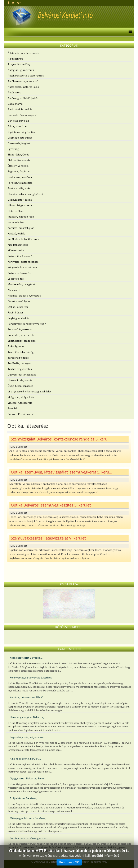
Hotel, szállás (15, 211)
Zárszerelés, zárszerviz (21, 414)
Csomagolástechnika (20, 138)
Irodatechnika (16, 222)
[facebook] (8, 3)
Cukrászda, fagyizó (19, 143)
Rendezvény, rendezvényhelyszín (27, 324)
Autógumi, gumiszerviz (21, 70)
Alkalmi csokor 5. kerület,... (25, 759)
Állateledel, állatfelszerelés (23, 53)
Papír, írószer (15, 312)
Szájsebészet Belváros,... (24, 798)
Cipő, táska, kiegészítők (21, 132)
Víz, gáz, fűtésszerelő (20, 403)
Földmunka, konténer (20, 177)
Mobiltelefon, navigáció (21, 284)
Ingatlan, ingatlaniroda (21, 217)
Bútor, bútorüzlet (18, 126)
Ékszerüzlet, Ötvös (18, 155)
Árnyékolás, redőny (19, 64)
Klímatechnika (16, 250)
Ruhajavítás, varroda (20, 329)
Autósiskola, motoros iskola (24, 87)
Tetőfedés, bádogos (19, 363)
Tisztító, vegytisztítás (20, 369)
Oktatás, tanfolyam (19, 301)
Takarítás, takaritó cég (21, 352)
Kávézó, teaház (17, 234)
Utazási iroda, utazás (20, 380)
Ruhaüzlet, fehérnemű (21, 335)
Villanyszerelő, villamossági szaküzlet (29, 391)
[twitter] (13, 3)
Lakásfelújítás (16, 279)
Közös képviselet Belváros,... (26, 658)
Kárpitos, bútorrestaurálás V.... (27, 697)
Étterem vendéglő (18, 166)
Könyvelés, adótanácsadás (23, 262)
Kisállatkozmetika (18, 245)
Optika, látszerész (18, 307)
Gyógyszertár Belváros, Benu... (28, 778)
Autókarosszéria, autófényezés (26, 76)
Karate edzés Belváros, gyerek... (28, 838)
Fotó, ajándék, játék (19, 188)
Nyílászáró (14, 290)
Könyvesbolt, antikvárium (22, 267)
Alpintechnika (16, 59)
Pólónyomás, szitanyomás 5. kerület (31, 678)
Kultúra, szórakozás (19, 273)
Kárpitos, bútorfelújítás (21, 228)
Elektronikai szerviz (19, 160)
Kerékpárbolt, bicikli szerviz (24, 239)
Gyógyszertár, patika (20, 200)
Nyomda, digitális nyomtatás (24, 296)
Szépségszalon (16, 346)
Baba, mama (15, 104)
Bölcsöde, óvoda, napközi (22, 115)
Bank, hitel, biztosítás (20, 109)
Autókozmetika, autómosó (23, 81)
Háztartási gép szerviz (21, 205)
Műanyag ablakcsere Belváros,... (29, 818)
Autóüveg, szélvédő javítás (23, 98)
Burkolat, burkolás (18, 121)
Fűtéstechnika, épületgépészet (25, 194)
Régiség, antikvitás (19, 318)
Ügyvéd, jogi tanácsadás (22, 375)
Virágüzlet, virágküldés (21, 397)
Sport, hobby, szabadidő (22, 341)
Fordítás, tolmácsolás (20, 183)
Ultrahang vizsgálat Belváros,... (28, 717)
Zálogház (13, 408)
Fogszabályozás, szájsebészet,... (28, 737)
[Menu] (129, 32)
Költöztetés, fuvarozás (21, 256)
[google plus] (19, 3)
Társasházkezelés (18, 358)
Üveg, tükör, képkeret (20, 386)
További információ (105, 856)
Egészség (13, 149)
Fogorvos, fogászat (19, 171)
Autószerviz (15, 92)
